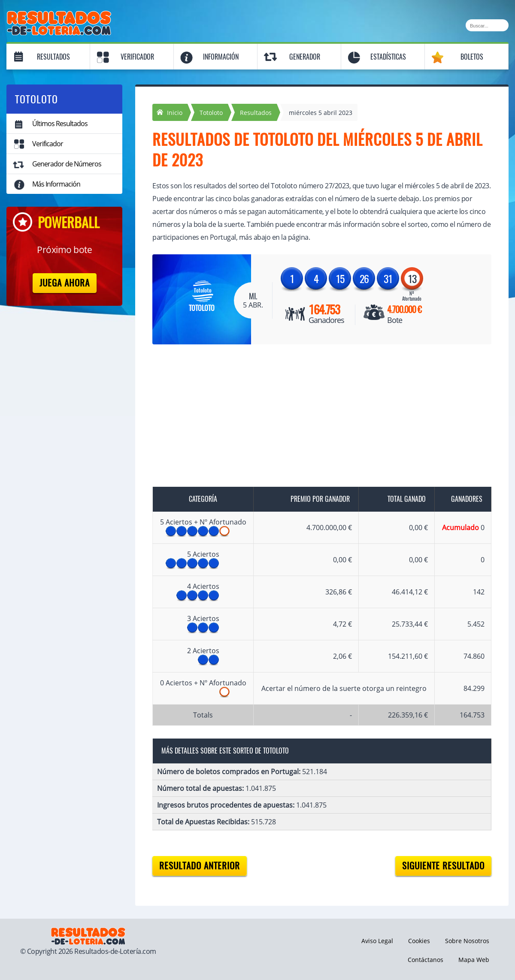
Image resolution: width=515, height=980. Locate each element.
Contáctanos (426, 960)
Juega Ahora (65, 283)
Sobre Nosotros (467, 941)
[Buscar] (487, 25)
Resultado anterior (200, 866)
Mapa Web (474, 960)
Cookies (419, 941)
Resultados (53, 57)
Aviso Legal (377, 941)
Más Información (56, 184)
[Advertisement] (313, 417)
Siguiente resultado (443, 866)
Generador (305, 57)
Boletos (472, 57)
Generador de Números (67, 164)
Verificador (137, 57)
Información (221, 57)
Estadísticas (388, 57)
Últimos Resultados (60, 124)
